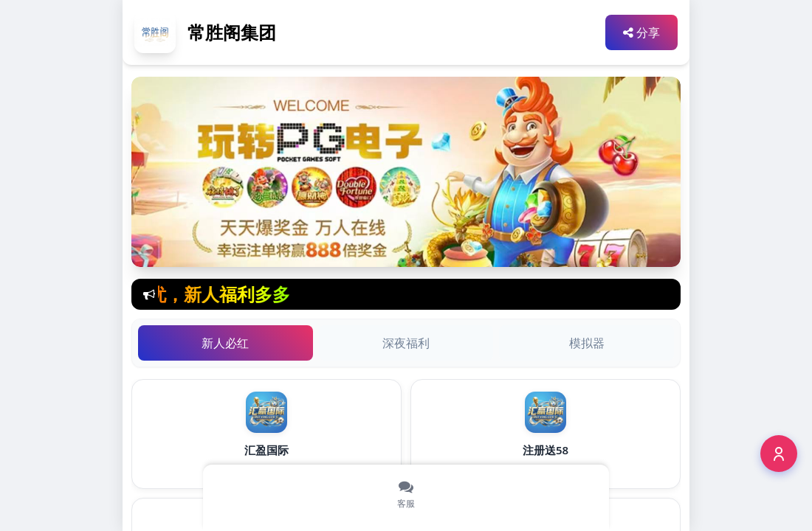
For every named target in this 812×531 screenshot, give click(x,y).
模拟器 (587, 343)
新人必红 (225, 343)
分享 (641, 32)
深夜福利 (406, 343)
